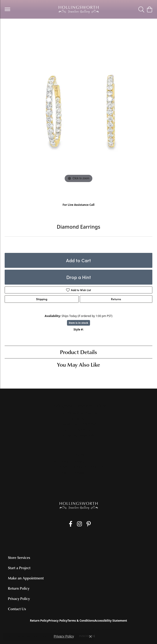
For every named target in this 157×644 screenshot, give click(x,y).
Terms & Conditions (81, 621)
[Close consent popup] (90, 637)
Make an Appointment (26, 578)
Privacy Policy (19, 599)
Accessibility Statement (111, 621)
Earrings (14, 28)
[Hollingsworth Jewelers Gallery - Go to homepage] (79, 505)
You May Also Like (78, 364)
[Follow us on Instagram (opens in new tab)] (79, 524)
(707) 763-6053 (78, 210)
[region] (78, 118)
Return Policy (19, 588)
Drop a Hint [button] (79, 277)
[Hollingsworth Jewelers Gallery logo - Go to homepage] (79, 9)
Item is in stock (79, 323)
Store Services (19, 558)
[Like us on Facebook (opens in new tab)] (71, 524)
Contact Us (17, 609)
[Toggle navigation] (7, 9)
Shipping (42, 299)
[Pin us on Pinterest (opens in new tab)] (89, 524)
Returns (116, 299)
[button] (141, 9)
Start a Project (19, 568)
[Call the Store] (78, 430)
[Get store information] (78, 436)
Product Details (78, 352)
